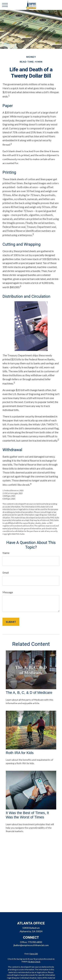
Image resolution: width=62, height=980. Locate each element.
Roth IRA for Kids (20, 753)
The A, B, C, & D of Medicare (29, 693)
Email (6, 572)
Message (8, 592)
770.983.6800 (35, 942)
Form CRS (34, 954)
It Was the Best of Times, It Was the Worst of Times (27, 815)
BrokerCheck (34, 962)
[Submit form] (11, 622)
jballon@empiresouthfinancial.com (31, 945)
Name (6, 553)
